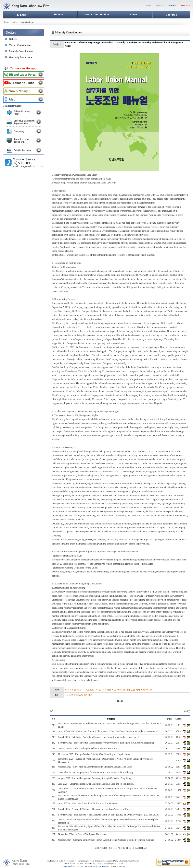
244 (53, 731)
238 (53, 767)
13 (133, 848)
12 (130, 848)
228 (53, 828)
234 (53, 790)
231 (53, 809)
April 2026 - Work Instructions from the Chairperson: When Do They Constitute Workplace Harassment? (108, 731)
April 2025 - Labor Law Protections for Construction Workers (88, 803)
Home (148, 6)
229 (53, 821)
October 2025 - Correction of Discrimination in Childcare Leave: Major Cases (95, 767)
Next (138, 848)
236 (53, 778)
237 (53, 772)
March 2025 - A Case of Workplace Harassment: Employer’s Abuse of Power (95, 809)
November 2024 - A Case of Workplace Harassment (83, 834)
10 (124, 848)
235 (53, 784)
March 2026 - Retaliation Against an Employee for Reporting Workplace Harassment (99, 737)
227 (53, 834)
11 (127, 848)
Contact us (159, 6)
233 (53, 797)
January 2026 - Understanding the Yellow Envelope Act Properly (89, 748)
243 (53, 737)
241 (53, 748)
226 (53, 840)
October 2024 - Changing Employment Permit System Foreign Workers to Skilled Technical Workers (106, 840)
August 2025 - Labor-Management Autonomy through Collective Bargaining (95, 778)
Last (144, 848)
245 (53, 725)
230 (53, 815)
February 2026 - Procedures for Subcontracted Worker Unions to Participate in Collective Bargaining (106, 743)
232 (53, 803)
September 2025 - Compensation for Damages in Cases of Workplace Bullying (96, 772)
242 (53, 743)
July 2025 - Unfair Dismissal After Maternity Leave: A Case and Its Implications (96, 784)
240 (53, 754)
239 (53, 760)
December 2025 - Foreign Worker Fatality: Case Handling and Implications (94, 754)
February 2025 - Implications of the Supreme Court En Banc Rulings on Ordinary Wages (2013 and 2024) (108, 815)
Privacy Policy (118, 866)
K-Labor (88, 866)
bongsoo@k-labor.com (113, 863)
